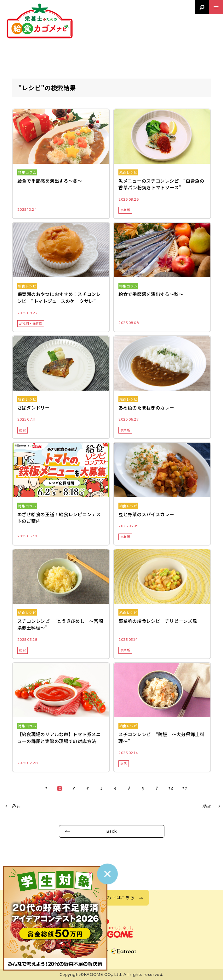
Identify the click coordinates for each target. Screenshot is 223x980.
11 (184, 788)
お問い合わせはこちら (111, 897)
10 (170, 788)
